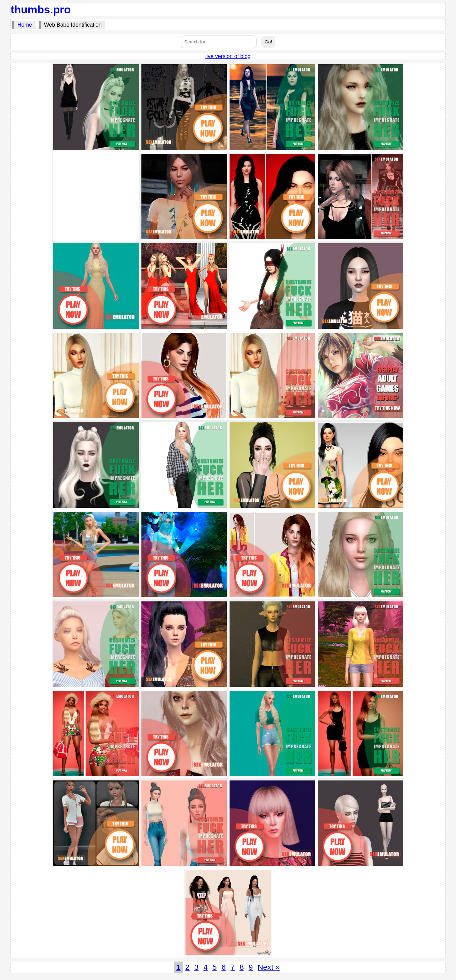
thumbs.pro (41, 10)
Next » (269, 967)
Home (25, 25)
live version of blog (228, 56)
